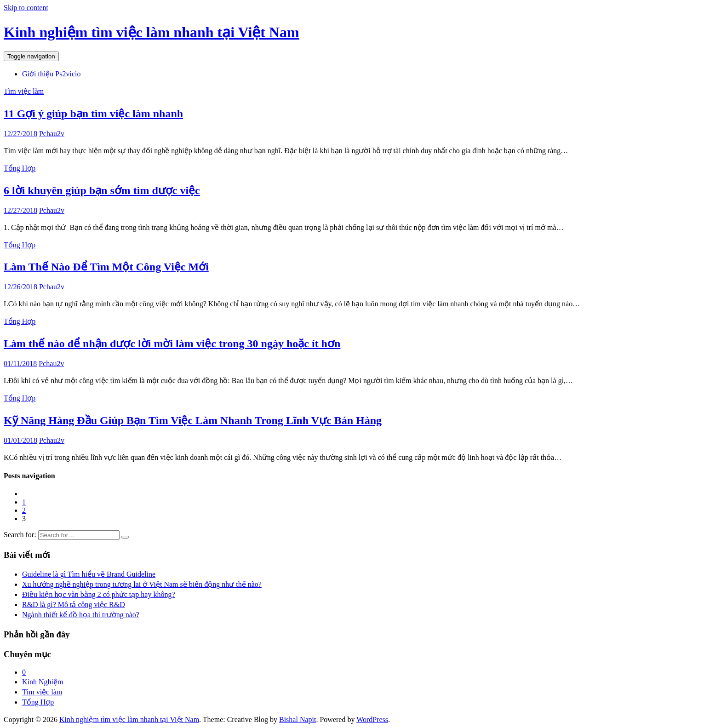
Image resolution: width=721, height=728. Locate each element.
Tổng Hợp (20, 168)
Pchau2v (52, 134)
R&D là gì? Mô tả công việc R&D (74, 605)
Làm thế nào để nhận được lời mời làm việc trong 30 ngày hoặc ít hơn (172, 344)
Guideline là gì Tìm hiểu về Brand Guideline (89, 574)
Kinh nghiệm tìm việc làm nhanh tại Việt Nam (152, 32)
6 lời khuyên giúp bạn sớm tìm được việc (102, 190)
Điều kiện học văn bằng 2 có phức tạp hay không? (99, 594)
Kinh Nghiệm (43, 682)
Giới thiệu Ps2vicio (51, 74)
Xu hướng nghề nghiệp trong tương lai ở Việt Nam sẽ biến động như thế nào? (142, 584)
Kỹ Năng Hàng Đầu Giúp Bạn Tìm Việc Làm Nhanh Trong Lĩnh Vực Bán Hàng (193, 420)
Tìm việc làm (24, 91)
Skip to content (26, 8)
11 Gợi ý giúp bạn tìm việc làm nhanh (93, 114)
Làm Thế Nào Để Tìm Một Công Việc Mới (106, 267)
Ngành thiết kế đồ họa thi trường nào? (81, 615)
